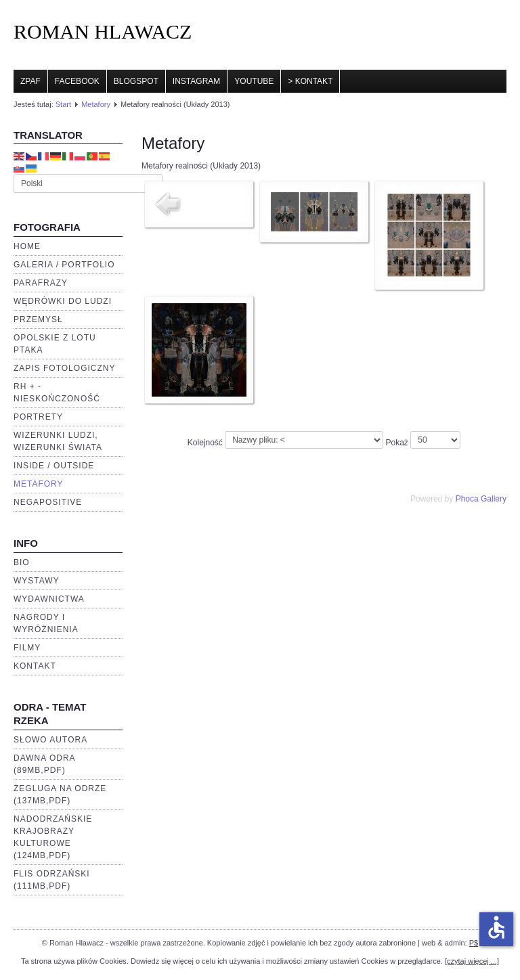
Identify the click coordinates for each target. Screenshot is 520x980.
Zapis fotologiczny (64, 368)
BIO (22, 562)
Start (63, 104)
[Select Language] (88, 183)
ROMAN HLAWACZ (103, 31)
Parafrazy (41, 283)
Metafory (96, 104)
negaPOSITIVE (48, 502)
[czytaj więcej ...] (472, 961)
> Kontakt (310, 81)
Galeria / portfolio (64, 265)
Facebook (77, 81)
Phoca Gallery (481, 499)
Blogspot (136, 81)
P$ (474, 943)
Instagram (196, 81)
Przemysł (38, 319)
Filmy (27, 648)
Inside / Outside (54, 466)
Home (27, 246)
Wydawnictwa (49, 599)
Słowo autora (50, 740)
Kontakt (35, 666)
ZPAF (30, 81)
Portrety (38, 417)
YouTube (254, 81)
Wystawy (37, 581)
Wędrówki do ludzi (63, 301)
